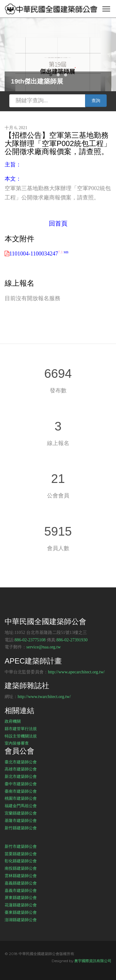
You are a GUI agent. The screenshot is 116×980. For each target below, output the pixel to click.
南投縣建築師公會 (21, 868)
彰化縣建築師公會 (21, 861)
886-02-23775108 (30, 640)
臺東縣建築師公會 (21, 912)
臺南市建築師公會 (21, 791)
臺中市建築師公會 (21, 784)
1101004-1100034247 (39, 254)
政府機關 (13, 721)
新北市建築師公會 (21, 776)
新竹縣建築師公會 (21, 828)
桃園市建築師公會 (21, 798)
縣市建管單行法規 (21, 729)
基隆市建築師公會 (21, 820)
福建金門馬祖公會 (21, 806)
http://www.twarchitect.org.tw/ (44, 697)
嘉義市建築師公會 (21, 890)
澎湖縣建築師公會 (21, 920)
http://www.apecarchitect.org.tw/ (76, 672)
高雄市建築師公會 (21, 769)
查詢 (96, 101)
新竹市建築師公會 (21, 846)
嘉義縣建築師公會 (21, 883)
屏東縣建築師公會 (21, 897)
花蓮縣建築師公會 (21, 905)
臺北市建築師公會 (21, 762)
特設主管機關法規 (21, 736)
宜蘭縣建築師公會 (21, 813)
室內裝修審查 (17, 743)
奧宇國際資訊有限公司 (93, 961)
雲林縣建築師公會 (21, 876)
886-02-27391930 (72, 640)
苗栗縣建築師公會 (21, 854)
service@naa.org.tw (43, 647)
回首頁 (58, 223)
